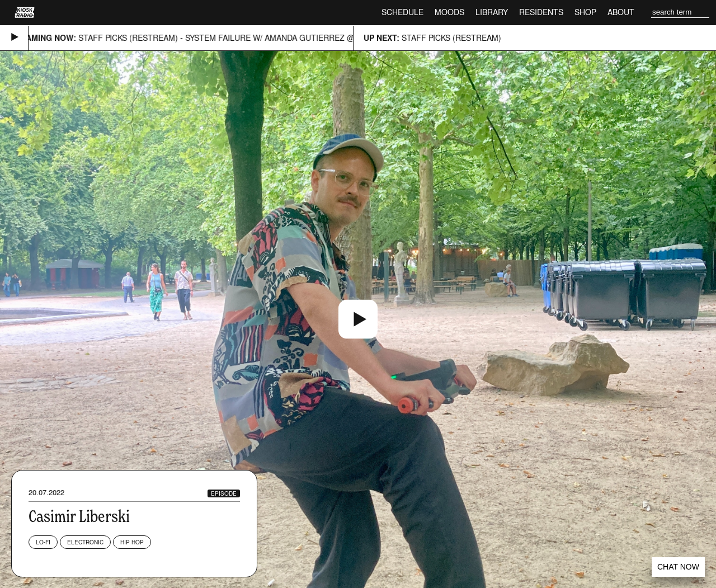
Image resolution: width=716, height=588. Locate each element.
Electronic (85, 542)
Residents (541, 12)
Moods (449, 12)
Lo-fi (43, 542)
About (621, 12)
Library (492, 12)
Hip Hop (132, 542)
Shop (585, 12)
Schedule (402, 12)
